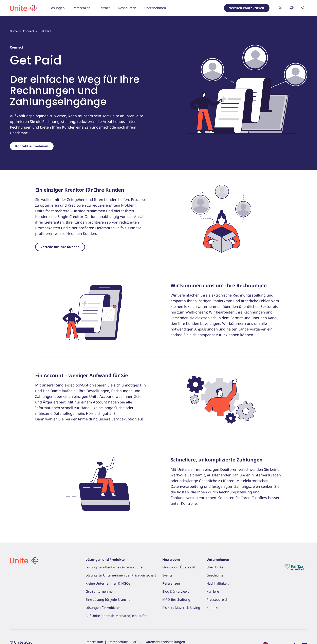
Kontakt (212, 608)
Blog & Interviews (176, 591)
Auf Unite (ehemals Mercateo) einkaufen (116, 616)
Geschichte (215, 575)
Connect (29, 31)
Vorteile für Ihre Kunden (60, 247)
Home (14, 31)
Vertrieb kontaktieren (247, 8)
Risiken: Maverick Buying (181, 608)
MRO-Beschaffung (176, 600)
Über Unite (215, 567)
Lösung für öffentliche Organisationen (115, 567)
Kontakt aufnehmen (32, 146)
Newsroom (171, 560)
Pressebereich (217, 600)
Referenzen (171, 583)
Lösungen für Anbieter (103, 608)
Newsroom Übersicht (179, 567)
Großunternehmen (100, 591)
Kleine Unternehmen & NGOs (108, 583)
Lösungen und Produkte (105, 560)
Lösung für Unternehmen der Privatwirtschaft (121, 575)
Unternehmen (218, 560)
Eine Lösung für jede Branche (108, 600)
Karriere (213, 591)
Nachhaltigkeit (218, 583)
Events (167, 575)
